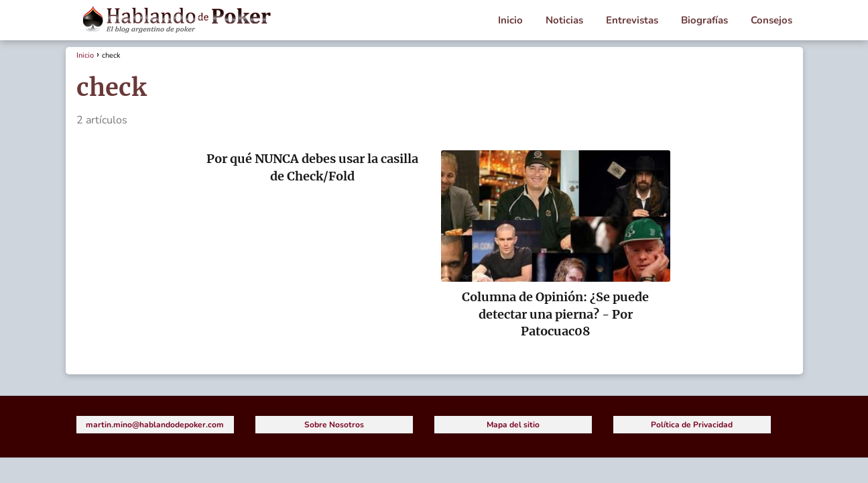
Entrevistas (632, 20)
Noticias (564, 20)
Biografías (704, 20)
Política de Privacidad (692, 425)
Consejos (771, 20)
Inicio (510, 20)
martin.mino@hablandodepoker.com (155, 425)
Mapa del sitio (513, 425)
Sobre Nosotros (334, 425)
